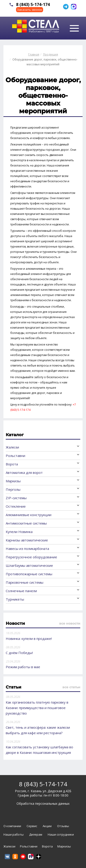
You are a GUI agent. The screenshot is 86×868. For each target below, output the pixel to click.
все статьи (71, 687)
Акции (47, 826)
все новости (70, 623)
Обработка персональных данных (43, 803)
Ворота (12, 464)
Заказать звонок (30, 10)
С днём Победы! (19, 653)
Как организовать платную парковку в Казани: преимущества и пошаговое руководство (37, 708)
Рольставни (15, 456)
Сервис (32, 826)
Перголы (13, 489)
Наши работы (14, 834)
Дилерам (36, 834)
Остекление (16, 506)
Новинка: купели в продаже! (29, 638)
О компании (12, 826)
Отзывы (63, 826)
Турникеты (15, 599)
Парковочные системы (25, 582)
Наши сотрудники (61, 834)
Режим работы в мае (23, 667)
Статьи (14, 687)
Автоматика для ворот (24, 472)
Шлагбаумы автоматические (29, 565)
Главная (34, 54)
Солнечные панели (21, 591)
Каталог (15, 435)
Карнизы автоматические (27, 540)
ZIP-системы (16, 498)
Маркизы (13, 481)
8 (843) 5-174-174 (33, 4)
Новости (15, 623)
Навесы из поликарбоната (27, 549)
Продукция (51, 54)
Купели (19, 532)
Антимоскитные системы (26, 523)
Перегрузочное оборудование (31, 557)
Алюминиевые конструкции (29, 515)
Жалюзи (12, 447)
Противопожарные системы (29, 574)
